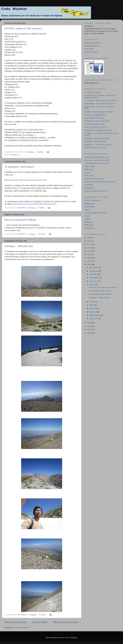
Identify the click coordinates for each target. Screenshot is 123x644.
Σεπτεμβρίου (94, 278)
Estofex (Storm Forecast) (94, 179)
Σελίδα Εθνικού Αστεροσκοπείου (97, 163)
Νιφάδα (87, 219)
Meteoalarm (89, 188)
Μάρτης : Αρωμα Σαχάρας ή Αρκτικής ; (99, 112)
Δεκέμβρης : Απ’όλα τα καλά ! (96, 141)
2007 (89, 333)
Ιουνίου (92, 302)
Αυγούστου (94, 281)
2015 (89, 251)
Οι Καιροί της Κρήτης (93, 92)
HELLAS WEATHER (92, 200)
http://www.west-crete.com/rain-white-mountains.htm (34, 204)
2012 (89, 261)
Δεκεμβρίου (94, 268)
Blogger (74, 638)
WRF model (89, 176)
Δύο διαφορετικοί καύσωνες (95, 148)
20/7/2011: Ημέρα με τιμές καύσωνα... (24, 28)
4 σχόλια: (43, 615)
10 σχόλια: (42, 234)
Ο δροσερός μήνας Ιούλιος (95, 124)
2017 (89, 244)
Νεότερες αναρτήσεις (16, 622)
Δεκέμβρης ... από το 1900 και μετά (98, 145)
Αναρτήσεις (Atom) (22, 628)
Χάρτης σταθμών (91, 52)
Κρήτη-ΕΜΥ (89, 49)
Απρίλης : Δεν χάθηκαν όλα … (96, 115)
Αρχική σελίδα (40, 622)
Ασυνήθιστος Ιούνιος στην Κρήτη (97, 121)
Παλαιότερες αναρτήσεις (66, 622)
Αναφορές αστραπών (93, 43)
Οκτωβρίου (94, 274)
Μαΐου (92, 305)
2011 (89, 265)
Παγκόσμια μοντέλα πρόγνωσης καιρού (100, 182)
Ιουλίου (92, 284)
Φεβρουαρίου (95, 315)
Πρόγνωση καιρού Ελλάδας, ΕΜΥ (97, 160)
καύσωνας (15, 155)
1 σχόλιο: (41, 208)
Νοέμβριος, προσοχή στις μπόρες (97, 138)
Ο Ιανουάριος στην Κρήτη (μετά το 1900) (100, 100)
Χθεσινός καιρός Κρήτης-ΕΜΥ (96, 191)
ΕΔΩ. (19, 230)
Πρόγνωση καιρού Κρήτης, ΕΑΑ (97, 157)
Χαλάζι (87, 216)
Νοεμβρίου (94, 271)
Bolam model (90, 166)
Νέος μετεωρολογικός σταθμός (20, 220)
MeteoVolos (89, 225)
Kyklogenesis (90, 204)
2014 (89, 254)
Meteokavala (89, 228)
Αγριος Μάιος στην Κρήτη (94, 118)
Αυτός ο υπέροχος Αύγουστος (96, 127)
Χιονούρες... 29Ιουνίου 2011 (19, 246)
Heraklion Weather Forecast (95, 213)
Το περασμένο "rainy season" (20, 167)
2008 (89, 330)
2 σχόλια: (40, 152)
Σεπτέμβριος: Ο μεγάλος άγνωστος (98, 130)
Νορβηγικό (89, 185)
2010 (89, 323)
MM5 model (89, 169)
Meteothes (89, 222)
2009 (89, 326)
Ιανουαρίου (94, 319)
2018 (89, 241)
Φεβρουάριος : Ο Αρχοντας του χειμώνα (100, 104)
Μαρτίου (93, 312)
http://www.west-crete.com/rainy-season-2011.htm (26, 180)
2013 (89, 258)
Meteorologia (90, 207)
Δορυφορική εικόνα (92, 46)
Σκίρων (87, 173)
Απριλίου (93, 308)
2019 (89, 238)
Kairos (87, 210)
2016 (89, 248)
